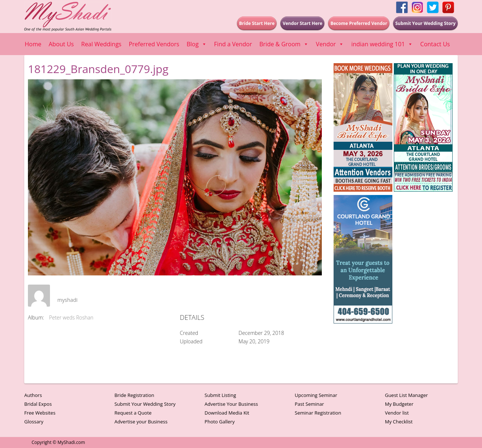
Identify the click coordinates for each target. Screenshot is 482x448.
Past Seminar (309, 404)
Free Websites (40, 413)
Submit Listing (220, 395)
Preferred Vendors (154, 44)
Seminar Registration (318, 413)
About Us (62, 44)
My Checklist (399, 422)
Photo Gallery (220, 422)
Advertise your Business (141, 422)
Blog (197, 44)
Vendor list (397, 413)
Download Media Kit (227, 413)
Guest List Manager (407, 395)
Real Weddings (101, 44)
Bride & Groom (284, 44)
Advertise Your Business (231, 404)
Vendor (330, 44)
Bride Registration (134, 395)
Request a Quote (133, 413)
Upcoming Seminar (316, 395)
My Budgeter (399, 404)
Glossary (34, 422)
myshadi (67, 300)
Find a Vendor (233, 44)
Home (33, 44)
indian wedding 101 (382, 44)
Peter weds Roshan (71, 317)
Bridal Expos (38, 404)
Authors (33, 395)
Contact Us (435, 44)
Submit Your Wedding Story (145, 404)
